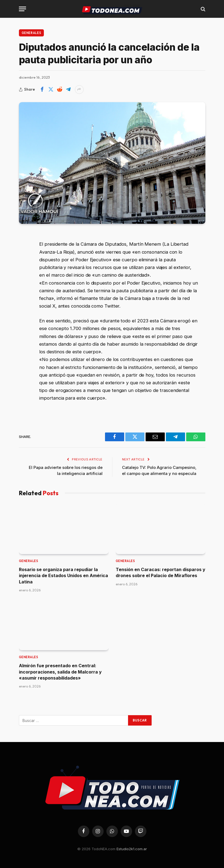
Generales (32, 33)
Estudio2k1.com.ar (132, 849)
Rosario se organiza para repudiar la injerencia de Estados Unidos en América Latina (63, 576)
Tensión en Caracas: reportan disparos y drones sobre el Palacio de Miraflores (161, 572)
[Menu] (22, 9)
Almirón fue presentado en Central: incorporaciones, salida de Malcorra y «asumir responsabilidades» (60, 672)
